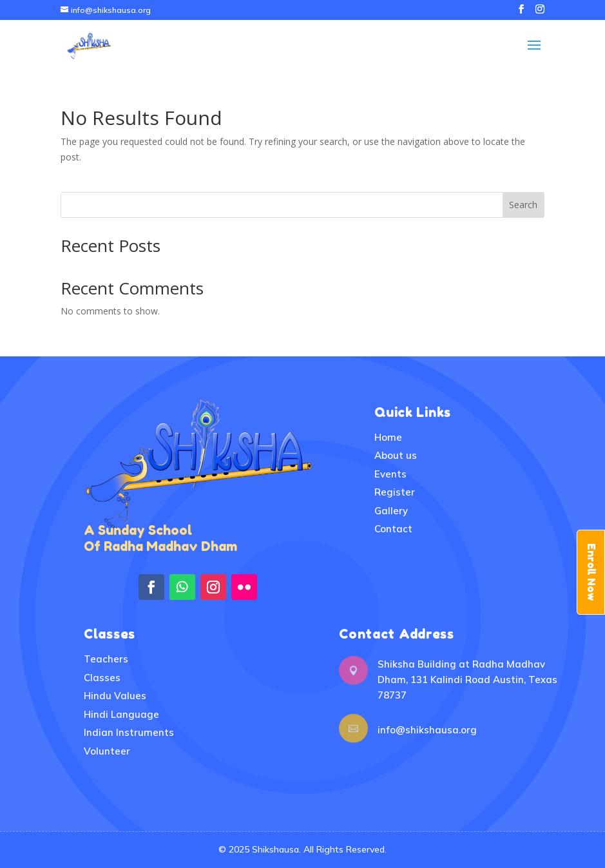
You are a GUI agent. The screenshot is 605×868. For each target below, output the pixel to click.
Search (523, 205)
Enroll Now (591, 572)
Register (395, 492)
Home (388, 437)
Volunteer (107, 751)
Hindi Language (121, 714)
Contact (393, 529)
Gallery (391, 511)
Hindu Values (115, 696)
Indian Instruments (129, 732)
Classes (102, 678)
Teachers (106, 659)
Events (390, 474)
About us (396, 455)
